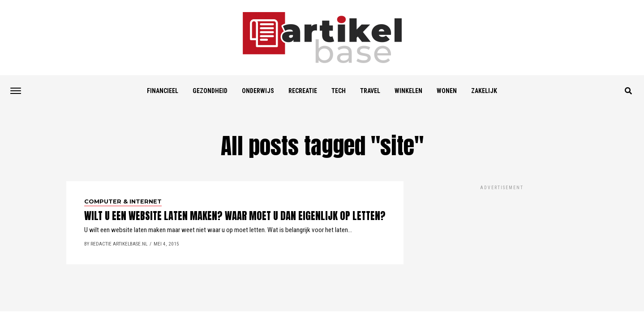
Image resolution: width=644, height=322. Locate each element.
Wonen (447, 91)
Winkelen (408, 91)
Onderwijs (258, 91)
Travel (370, 91)
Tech (339, 91)
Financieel (163, 91)
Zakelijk (484, 91)
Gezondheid (210, 91)
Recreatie (303, 91)
